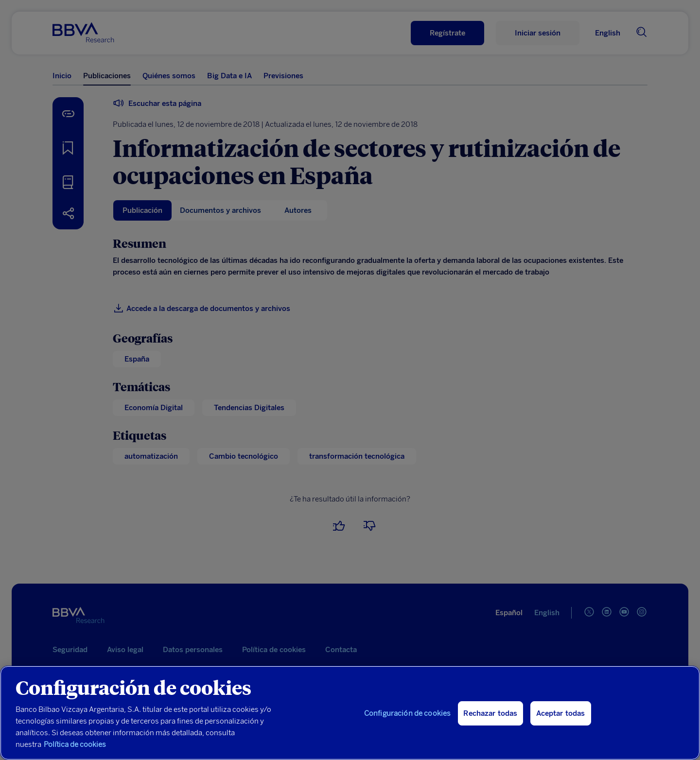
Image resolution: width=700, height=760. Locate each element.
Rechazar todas (490, 713)
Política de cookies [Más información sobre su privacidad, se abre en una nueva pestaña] (75, 744)
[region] (350, 713)
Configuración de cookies (408, 713)
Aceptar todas (561, 713)
